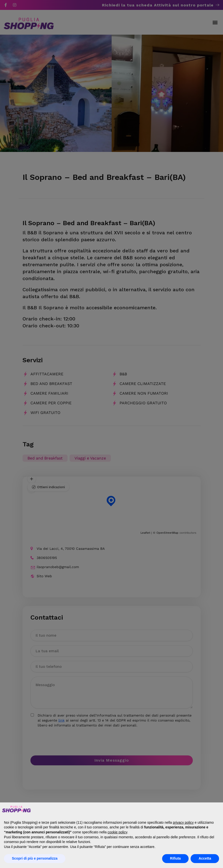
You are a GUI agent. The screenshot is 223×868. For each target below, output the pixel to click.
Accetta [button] (205, 858)
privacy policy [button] (183, 822)
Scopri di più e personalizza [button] (35, 858)
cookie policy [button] (117, 832)
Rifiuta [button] (175, 858)
